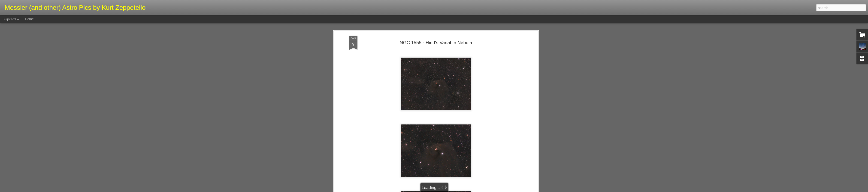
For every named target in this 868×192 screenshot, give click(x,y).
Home (29, 19)
